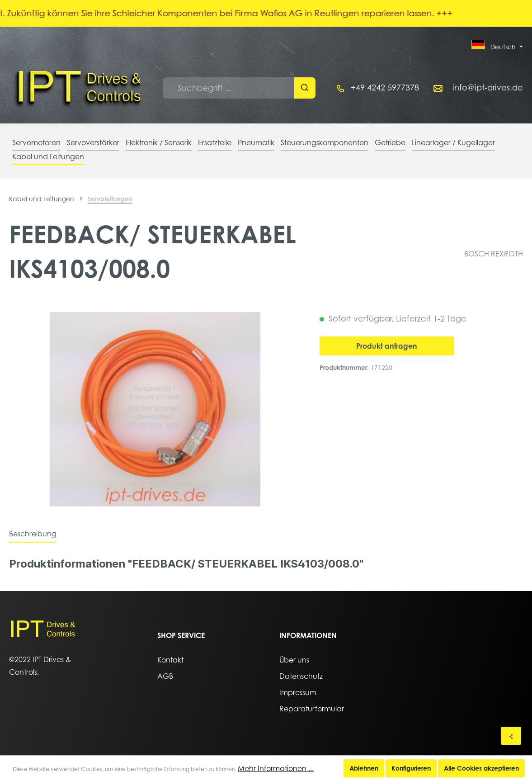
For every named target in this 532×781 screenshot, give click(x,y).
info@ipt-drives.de (488, 88)
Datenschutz (301, 676)
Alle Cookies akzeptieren (481, 768)
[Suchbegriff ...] (229, 88)
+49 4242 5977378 (385, 88)
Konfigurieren (411, 768)
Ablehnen (364, 768)
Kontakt (170, 660)
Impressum (298, 692)
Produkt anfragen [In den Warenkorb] (387, 346)
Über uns (294, 660)
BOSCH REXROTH (494, 254)
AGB (165, 676)
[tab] (33, 534)
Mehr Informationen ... (276, 768)
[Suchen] (305, 88)
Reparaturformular (312, 709)
